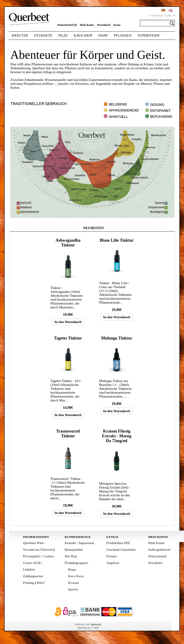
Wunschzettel (157, 556)
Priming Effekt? (34, 583)
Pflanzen (123, 35)
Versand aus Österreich (39, 550)
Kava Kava (76, 576)
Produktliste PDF (118, 543)
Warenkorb (104, 25)
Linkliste (29, 570)
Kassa (117, 25)
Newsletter (155, 563)
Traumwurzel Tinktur (68, 434)
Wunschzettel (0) (67, 25)
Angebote (113, 563)
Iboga (72, 570)
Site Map (71, 556)
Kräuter (20, 35)
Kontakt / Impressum (79, 543)
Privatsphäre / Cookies (38, 556)
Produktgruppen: (77, 563)
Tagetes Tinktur (68, 338)
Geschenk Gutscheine (121, 550)
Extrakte (43, 35)
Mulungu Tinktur (117, 338)
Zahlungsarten (33, 576)
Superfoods (149, 35)
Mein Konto (87, 25)
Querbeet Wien (33, 543)
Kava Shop (83, 35)
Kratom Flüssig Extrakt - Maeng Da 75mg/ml (117, 436)
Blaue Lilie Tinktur (117, 240)
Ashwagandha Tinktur (68, 243)
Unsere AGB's (32, 563)
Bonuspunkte (74, 550)
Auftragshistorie (159, 550)
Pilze (63, 35)
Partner (112, 556)
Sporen (73, 589)
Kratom (73, 583)
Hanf (103, 35)
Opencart (96, 624)
